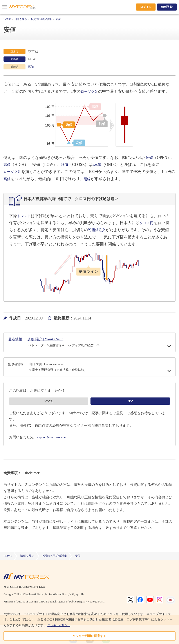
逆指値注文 (106, 230)
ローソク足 (90, 91)
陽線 (110, 179)
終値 (88, 165)
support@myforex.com (53, 446)
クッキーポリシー (60, 625)
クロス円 (151, 223)
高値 (31, 67)
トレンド (25, 216)
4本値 (121, 165)
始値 (150, 158)
